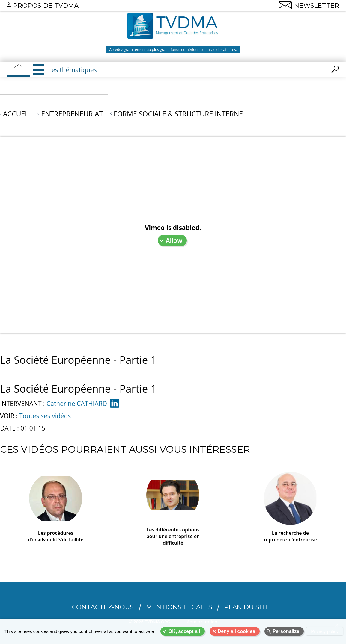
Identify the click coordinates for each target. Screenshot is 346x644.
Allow (174, 240)
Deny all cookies (236, 631)
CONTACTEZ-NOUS (103, 607)
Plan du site (247, 607)
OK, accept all (184, 631)
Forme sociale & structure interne (178, 114)
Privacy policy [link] (325, 631)
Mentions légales (179, 607)
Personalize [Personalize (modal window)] (286, 631)
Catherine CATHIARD (77, 404)
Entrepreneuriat (72, 114)
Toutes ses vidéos (45, 416)
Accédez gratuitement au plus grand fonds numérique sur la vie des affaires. (173, 50)
